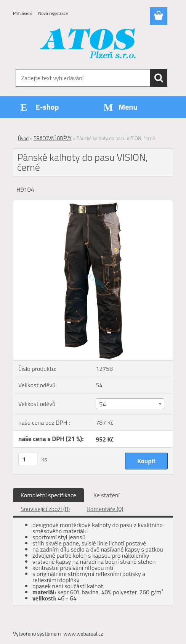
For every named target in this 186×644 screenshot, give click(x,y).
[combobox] (130, 404)
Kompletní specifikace (48, 495)
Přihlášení (22, 13)
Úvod (23, 138)
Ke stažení (107, 495)
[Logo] (88, 44)
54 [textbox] (103, 404)
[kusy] (28, 459)
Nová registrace (53, 13)
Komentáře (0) (105, 509)
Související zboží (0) (45, 509)
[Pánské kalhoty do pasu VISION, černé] (93, 203)
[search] (159, 78)
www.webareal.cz (83, 633)
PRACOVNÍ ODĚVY (53, 138)
